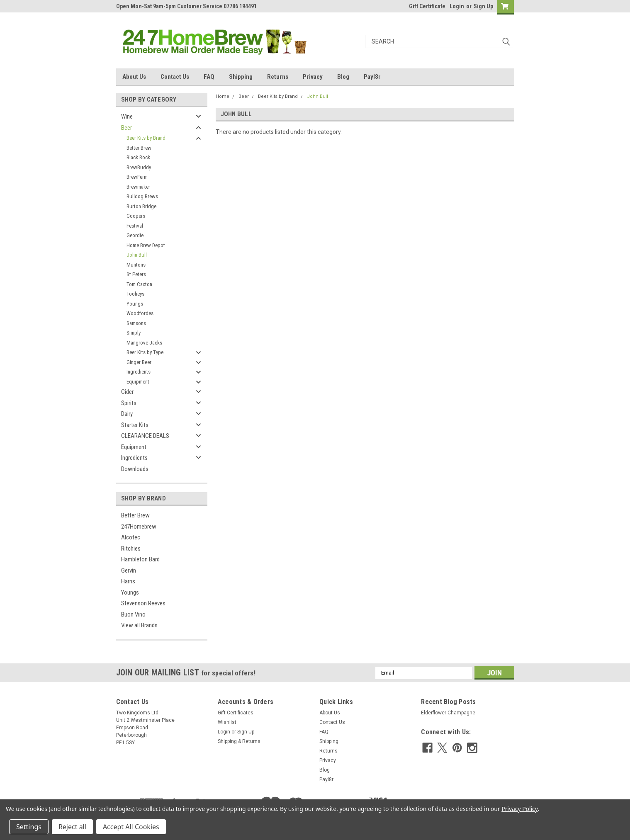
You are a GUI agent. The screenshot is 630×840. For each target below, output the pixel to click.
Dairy (127, 414)
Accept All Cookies (131, 827)
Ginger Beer (139, 362)
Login (457, 6)
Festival (135, 226)
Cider (127, 392)
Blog (343, 77)
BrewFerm (137, 177)
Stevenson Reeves (143, 603)
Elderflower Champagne (448, 713)
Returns (278, 77)
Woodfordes (140, 313)
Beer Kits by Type (145, 352)
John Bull (137, 255)
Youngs (135, 304)
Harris (128, 581)
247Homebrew (139, 527)
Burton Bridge (141, 206)
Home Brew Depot (146, 245)
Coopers (136, 216)
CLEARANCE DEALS (145, 436)
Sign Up (483, 6)
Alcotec (131, 537)
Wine (127, 117)
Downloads (135, 469)
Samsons (136, 323)
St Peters (136, 274)
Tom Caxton (139, 284)
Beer (126, 128)
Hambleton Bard (140, 559)
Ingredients (139, 372)
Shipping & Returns (239, 741)
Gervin (129, 571)
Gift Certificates (236, 713)
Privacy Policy (519, 809)
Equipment (138, 382)
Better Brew (139, 148)
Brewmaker (138, 187)
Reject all (72, 827)
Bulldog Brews (142, 196)
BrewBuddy (139, 167)
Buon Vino (133, 614)
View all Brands (139, 625)
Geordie (135, 235)
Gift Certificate (427, 6)
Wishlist (227, 722)
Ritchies (131, 549)
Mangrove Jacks (144, 343)
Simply (134, 333)
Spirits (129, 403)
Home (223, 96)
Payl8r (372, 77)
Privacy (313, 77)
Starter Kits (135, 425)
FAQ (209, 77)
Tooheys (135, 294)
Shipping (241, 77)
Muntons (136, 265)
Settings (29, 827)
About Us (134, 77)
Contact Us (175, 77)
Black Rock (138, 157)
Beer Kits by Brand (146, 138)
